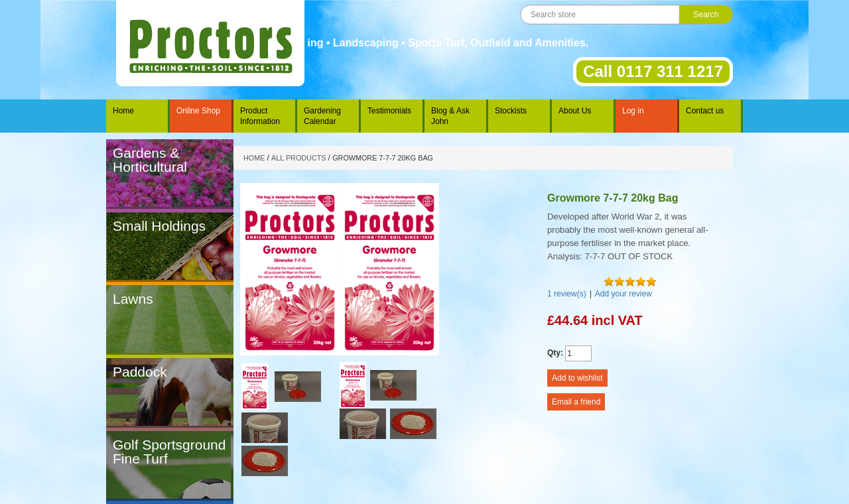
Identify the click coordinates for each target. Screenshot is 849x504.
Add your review (623, 294)
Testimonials (389, 111)
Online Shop (198, 111)
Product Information (260, 116)
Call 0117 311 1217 (653, 71)
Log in (633, 111)
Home (123, 111)
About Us (575, 111)
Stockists (511, 111)
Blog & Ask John (450, 116)
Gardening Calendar (322, 116)
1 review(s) (567, 294)
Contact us (705, 111)
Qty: (555, 353)
